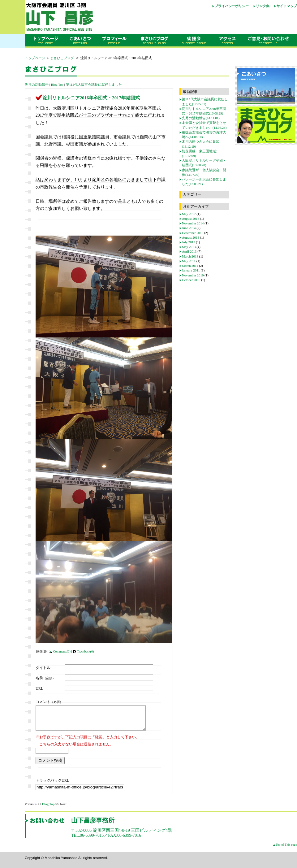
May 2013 (189, 247)
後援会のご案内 (194, 41)
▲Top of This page (285, 849)
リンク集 (263, 6)
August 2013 (191, 237)
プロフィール (115, 41)
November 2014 (193, 223)
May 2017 (189, 214)
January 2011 (191, 270)
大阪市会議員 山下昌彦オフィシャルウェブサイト (80, 17)
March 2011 (190, 266)
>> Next (61, 809)
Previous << (33, 809)
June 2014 (189, 228)
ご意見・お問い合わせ (271, 41)
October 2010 (191, 280)
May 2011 (189, 261)
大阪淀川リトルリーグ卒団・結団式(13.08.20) (204, 163)
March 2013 (190, 256)
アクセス (229, 41)
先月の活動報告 (37, 85)
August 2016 (191, 219)
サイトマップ (287, 6)
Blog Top (57, 85)
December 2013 (193, 233)
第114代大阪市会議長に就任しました (94, 85)
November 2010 (193, 275)
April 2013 (189, 251)
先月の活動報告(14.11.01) (201, 118)
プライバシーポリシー (232, 6)
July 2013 (189, 242)
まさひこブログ (154, 41)
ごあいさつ (80, 41)
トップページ (44, 41)
